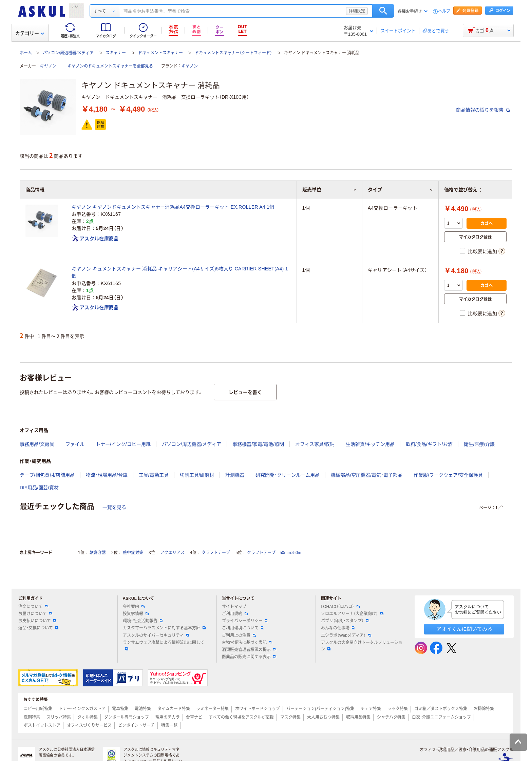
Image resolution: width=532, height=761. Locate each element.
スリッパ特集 (59, 717)
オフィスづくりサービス (89, 725)
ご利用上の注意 (239, 635)
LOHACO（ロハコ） (340, 607)
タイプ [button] (400, 190)
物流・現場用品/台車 (107, 475)
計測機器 (235, 475)
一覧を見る (114, 507)
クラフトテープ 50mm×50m (274, 553)
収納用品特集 (358, 717)
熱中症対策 (133, 553)
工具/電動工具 (154, 475)
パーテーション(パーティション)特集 (320, 709)
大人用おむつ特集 (323, 717)
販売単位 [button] (329, 190)
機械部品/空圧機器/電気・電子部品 (367, 475)
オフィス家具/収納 (315, 444)
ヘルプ (444, 11)
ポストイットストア (42, 725)
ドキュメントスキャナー (160, 53)
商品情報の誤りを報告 (483, 110)
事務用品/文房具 (37, 444)
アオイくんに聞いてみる (464, 629)
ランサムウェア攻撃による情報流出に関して (164, 645)
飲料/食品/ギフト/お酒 (429, 444)
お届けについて (35, 614)
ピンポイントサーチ (136, 725)
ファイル (75, 444)
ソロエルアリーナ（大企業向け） (352, 614)
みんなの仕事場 (338, 628)
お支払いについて (37, 621)
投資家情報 (136, 614)
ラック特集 (398, 709)
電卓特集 (120, 709)
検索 (383, 11)
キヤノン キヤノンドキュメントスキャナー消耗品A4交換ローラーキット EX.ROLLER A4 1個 (173, 207)
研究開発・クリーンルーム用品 (288, 475)
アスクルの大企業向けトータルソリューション (362, 646)
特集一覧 (169, 725)
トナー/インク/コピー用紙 (123, 444)
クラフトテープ (216, 553)
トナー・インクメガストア (82, 709)
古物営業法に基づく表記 (247, 643)
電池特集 (143, 709)
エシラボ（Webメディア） (346, 635)
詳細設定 (357, 11)
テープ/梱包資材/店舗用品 (47, 475)
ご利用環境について (243, 628)
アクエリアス (172, 553)
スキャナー (116, 53)
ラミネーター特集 (212, 709)
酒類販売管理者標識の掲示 (249, 650)
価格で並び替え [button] (463, 190)
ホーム (26, 53)
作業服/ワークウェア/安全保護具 (448, 475)
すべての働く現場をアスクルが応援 (241, 717)
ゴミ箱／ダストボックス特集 (441, 709)
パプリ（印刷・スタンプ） (345, 621)
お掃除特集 (484, 709)
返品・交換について (38, 628)
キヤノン (48, 66)
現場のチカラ (168, 717)
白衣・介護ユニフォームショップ (441, 717)
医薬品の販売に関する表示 (249, 657)
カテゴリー (30, 33)
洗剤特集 (32, 717)
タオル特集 (88, 717)
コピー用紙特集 (38, 709)
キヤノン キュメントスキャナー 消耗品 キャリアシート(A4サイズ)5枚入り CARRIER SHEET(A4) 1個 (180, 272)
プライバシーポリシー (245, 621)
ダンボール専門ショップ (127, 717)
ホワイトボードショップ (258, 709)
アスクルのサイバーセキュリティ (156, 635)
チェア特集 (371, 709)
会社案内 (134, 607)
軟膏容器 (98, 553)
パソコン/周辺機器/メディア (68, 53)
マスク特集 (290, 717)
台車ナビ (194, 717)
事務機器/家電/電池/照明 (258, 444)
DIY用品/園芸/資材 (39, 488)
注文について (33, 607)
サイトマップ (234, 607)
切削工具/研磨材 (197, 475)
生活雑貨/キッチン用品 (370, 444)
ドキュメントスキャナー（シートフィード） (233, 53)
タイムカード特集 (174, 709)
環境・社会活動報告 (143, 621)
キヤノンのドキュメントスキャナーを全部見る (110, 66)
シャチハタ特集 (391, 717)
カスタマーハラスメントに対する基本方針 (164, 628)
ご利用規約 (235, 614)
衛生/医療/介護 (479, 444)
